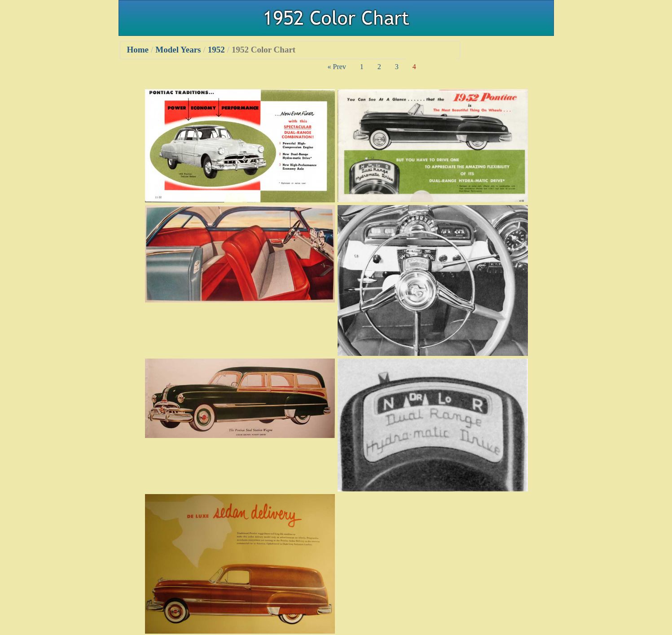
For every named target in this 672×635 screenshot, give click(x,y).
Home (138, 50)
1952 (216, 50)
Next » (440, 67)
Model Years (178, 50)
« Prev (337, 67)
